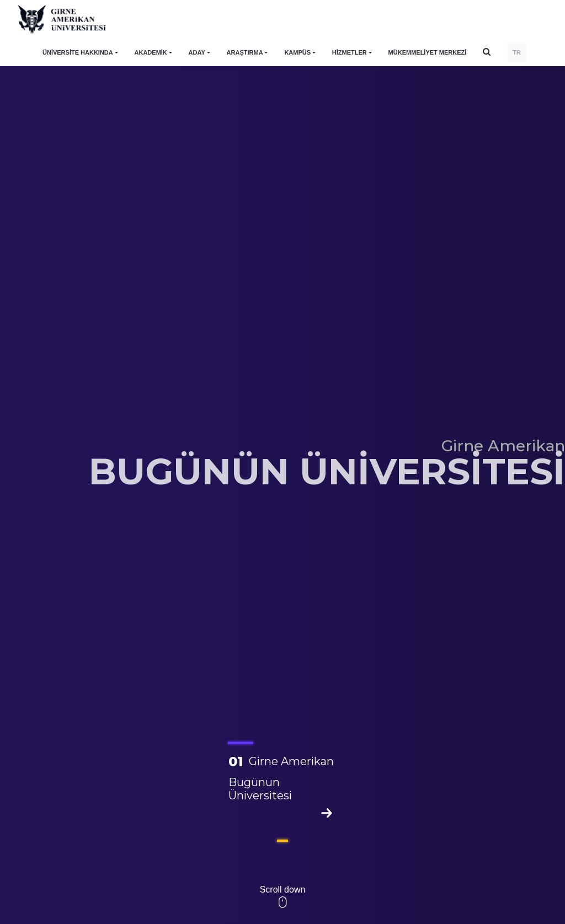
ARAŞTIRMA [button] (245, 52)
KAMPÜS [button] (297, 52)
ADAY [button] (197, 52)
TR (517, 52)
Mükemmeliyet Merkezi (428, 52)
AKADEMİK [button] (151, 52)
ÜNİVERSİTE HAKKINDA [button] (78, 52)
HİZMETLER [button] (350, 52)
